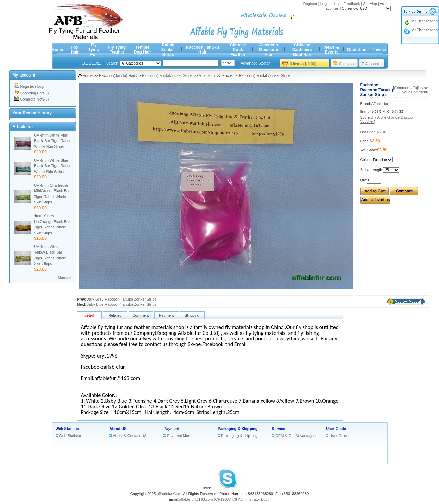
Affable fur (207, 75)
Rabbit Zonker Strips (168, 50)
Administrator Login (254, 499)
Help (337, 4)
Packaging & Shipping (237, 429)
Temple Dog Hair (143, 50)
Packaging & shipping (239, 436)
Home (57, 50)
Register (310, 4)
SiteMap (370, 4)
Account (372, 64)
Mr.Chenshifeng (424, 21)
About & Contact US (130, 436)
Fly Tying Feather (117, 50)
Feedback (352, 4)
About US (118, 429)
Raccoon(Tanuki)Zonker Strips (167, 75)
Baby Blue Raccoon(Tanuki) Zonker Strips (121, 304)
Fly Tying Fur (94, 50)
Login (325, 4)
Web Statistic (67, 429)
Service (278, 429)
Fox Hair (75, 50)
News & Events (332, 50)
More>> (64, 278)
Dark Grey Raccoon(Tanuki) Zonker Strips (121, 299)
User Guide (336, 429)
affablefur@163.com (196, 499)
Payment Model (180, 436)
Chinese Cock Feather (238, 50)
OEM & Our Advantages (295, 436)
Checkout (347, 64)
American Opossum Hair (269, 50)
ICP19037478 (226, 499)
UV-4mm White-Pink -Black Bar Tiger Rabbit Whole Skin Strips (53, 141)
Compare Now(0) (35, 99)
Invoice (380, 50)
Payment (171, 429)
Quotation (357, 50)
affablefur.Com (169, 494)
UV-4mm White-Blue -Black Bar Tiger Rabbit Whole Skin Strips (53, 166)
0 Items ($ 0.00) (303, 64)
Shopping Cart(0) (35, 93)
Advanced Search (255, 63)
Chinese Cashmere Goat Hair (302, 50)
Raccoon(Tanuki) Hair (203, 50)
